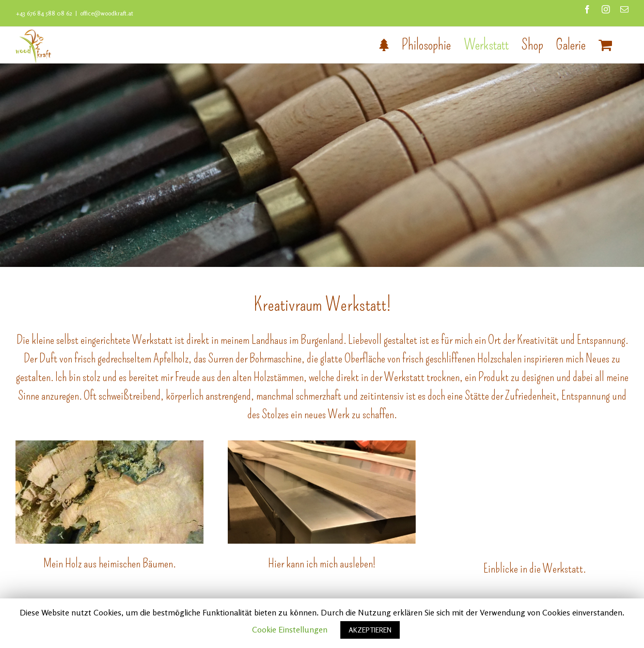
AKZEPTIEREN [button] (370, 630)
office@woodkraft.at (107, 13)
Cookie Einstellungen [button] (290, 629)
